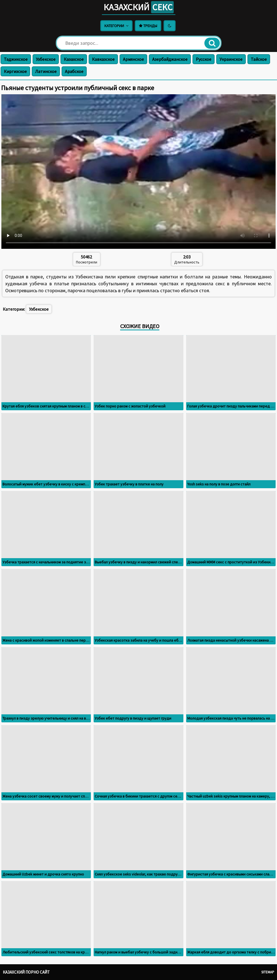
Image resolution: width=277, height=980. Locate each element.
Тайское (259, 59)
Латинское (46, 71)
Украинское (231, 59)
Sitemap (268, 972)
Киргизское (15, 71)
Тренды (148, 26)
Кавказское (103, 59)
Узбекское (46, 59)
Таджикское (16, 59)
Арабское (74, 71)
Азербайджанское (170, 59)
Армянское (133, 59)
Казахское (74, 59)
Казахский (139, 7)
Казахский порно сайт (26, 972)
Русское (204, 59)
